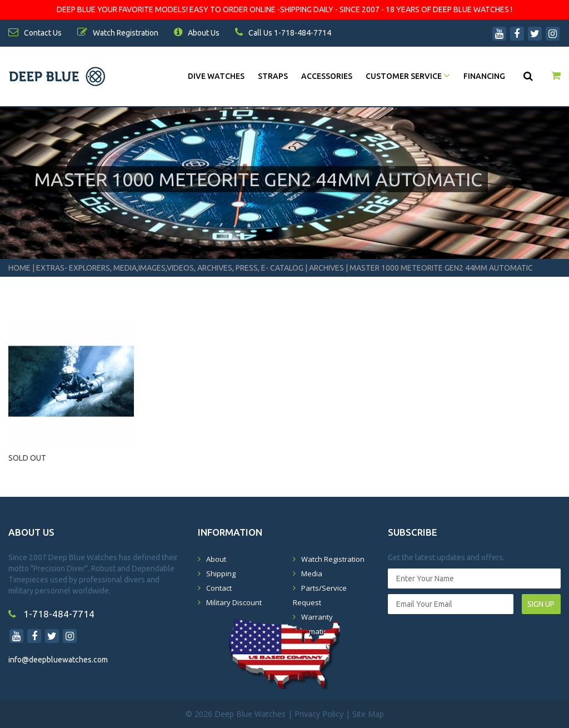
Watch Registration (333, 559)
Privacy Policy (319, 714)
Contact (219, 588)
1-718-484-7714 (51, 614)
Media (312, 574)
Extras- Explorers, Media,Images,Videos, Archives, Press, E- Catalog (171, 268)
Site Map (368, 714)
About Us (197, 33)
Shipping (221, 574)
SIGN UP (541, 604)
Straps (273, 76)
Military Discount (234, 602)
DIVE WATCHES (216, 76)
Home (19, 268)
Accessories (327, 76)
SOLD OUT (27, 458)
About (216, 559)
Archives (326, 268)
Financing (484, 76)
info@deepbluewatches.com (58, 660)
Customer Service (408, 76)
